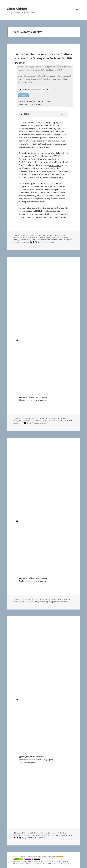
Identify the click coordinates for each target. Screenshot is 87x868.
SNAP (38, 240)
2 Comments (52, 242)
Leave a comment (40, 423)
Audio (17, 235)
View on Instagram (27, 763)
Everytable (24, 159)
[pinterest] (15, 838)
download (24, 95)
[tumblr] (28, 423)
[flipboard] (33, 242)
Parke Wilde (31, 240)
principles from (52, 857)
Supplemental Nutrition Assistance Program (56, 240)
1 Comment (41, 838)
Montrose (51, 421)
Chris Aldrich (17, 9)
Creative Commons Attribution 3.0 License (53, 863)
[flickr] (22, 423)
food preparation (57, 237)
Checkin (63, 418)
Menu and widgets (77, 13)
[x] (36, 242)
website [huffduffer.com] (43, 242)
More (49, 101)
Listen (63, 235)
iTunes (29, 101)
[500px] (20, 423)
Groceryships (55, 165)
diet (23, 237)
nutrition (23, 240)
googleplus (31, 837)
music (58, 421)
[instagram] (30, 423)
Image (18, 418)
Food (58, 235)
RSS (44, 101)
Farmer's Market (45, 237)
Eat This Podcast (32, 237)
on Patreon (40, 104)
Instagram (17, 421)
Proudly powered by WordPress (26, 857)
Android (37, 101)
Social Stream (27, 421)
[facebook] (31, 242)
